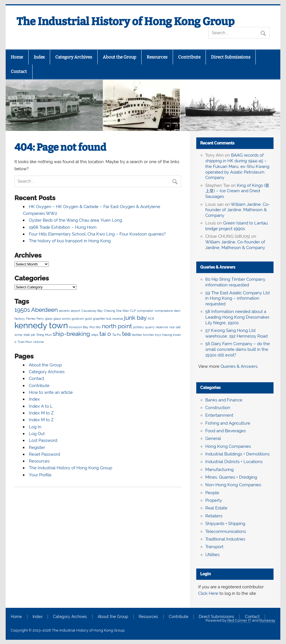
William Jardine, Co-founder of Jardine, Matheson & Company (238, 210)
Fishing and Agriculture (228, 423)
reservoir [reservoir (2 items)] (162, 327)
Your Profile (40, 475)
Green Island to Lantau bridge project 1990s (237, 226)
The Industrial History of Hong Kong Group (125, 21)
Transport (214, 547)
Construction (218, 408)
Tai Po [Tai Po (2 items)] (117, 335)
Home (17, 57)
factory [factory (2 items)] (20, 319)
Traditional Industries (225, 539)
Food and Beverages (226, 431)
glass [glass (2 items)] (49, 319)
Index (39, 57)
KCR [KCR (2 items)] (151, 319)
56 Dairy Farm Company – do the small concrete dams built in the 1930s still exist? (238, 349)
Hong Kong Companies (228, 446)
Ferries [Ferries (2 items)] (31, 319)
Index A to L (41, 406)
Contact (19, 72)
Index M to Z (41, 413)
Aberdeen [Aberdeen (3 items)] (44, 310)
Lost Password (43, 440)
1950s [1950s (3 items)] (22, 310)
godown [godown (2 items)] (78, 319)
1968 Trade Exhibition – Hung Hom (63, 227)
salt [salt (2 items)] (178, 327)
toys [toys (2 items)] (158, 335)
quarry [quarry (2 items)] (150, 327)
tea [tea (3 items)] (126, 334)
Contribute (189, 57)
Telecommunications (226, 531)
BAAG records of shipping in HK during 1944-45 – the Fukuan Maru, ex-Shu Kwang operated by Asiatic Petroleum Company (237, 166)
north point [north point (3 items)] (117, 326)
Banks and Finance (224, 400)
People (212, 493)
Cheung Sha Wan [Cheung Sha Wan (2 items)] (116, 311)
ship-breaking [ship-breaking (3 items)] (71, 334)
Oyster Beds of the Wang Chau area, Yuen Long (75, 220)
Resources (157, 57)
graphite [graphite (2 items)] (99, 319)
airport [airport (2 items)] (76, 311)
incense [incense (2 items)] (118, 319)
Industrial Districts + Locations (234, 462)
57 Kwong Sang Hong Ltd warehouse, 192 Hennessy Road (236, 333)
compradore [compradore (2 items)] (164, 311)
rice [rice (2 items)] (172, 327)
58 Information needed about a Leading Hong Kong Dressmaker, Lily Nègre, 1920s (238, 317)
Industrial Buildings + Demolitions (237, 454)
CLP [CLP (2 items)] (133, 311)
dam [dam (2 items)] (177, 311)
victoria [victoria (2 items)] (38, 342)
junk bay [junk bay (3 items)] (135, 318)
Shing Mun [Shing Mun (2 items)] (44, 335)
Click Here (208, 593)
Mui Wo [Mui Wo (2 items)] (95, 327)
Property (214, 500)
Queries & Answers (218, 267)
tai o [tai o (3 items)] (105, 334)
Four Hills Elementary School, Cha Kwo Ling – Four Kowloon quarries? (97, 234)
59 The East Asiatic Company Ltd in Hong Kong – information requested (237, 299)
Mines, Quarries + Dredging (231, 477)
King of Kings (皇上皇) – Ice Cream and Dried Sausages (237, 191)
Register (37, 448)
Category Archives (74, 57)
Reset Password (44, 454)
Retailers (214, 516)
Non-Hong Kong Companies (233, 485)
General (213, 438)
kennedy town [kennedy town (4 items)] (41, 325)
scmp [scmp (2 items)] (18, 335)
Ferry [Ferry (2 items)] (40, 319)
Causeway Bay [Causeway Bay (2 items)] (92, 311)
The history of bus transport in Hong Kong (70, 241)
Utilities (212, 555)
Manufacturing (219, 470)
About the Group (119, 57)
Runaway (267, 620)
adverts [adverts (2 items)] (64, 311)
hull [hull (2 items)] (109, 319)
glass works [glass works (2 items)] (62, 319)
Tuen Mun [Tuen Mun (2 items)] (25, 342)
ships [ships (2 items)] (95, 335)
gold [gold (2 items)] (88, 319)
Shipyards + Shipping (225, 524)
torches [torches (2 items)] (148, 335)
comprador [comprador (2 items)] (145, 311)
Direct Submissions (231, 57)
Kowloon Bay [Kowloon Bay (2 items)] (79, 327)
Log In (35, 427)
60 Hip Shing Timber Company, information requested (236, 282)
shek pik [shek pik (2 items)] (29, 335)
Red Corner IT (239, 620)
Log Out (37, 434)
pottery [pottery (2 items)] (138, 327)
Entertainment (219, 415)
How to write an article (51, 392)
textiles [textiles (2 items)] (137, 335)
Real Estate (216, 508)
